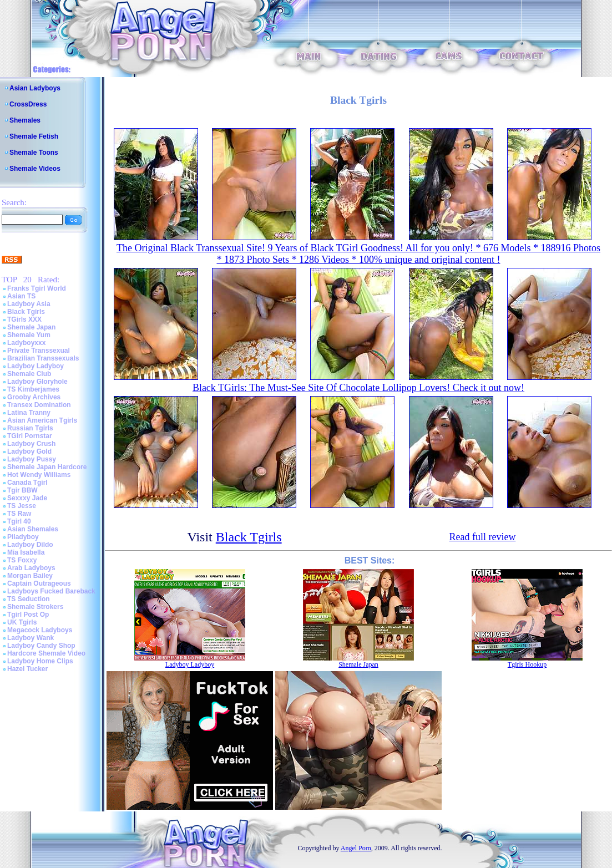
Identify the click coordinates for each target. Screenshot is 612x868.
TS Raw (19, 514)
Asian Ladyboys (35, 88)
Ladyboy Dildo (30, 545)
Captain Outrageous (39, 583)
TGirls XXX (24, 319)
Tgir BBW (22, 490)
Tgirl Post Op (28, 615)
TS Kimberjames (33, 389)
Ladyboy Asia (29, 304)
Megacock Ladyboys (40, 630)
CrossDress (28, 104)
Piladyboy (23, 537)
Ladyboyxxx (26, 343)
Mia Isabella (26, 552)
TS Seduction (29, 599)
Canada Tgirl (27, 483)
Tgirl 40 (19, 521)
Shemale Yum (29, 335)
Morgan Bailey (30, 576)
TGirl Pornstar (30, 436)
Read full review (482, 537)
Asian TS (21, 296)
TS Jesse (22, 506)
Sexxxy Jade (27, 498)
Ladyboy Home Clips (40, 661)
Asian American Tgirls (42, 420)
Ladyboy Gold (29, 451)
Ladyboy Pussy (32, 459)
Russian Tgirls (30, 428)
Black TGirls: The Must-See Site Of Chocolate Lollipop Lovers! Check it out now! (358, 388)
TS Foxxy (22, 560)
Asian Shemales (33, 529)
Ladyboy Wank (31, 638)
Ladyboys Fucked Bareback (51, 591)
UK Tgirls (22, 622)
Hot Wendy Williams (39, 475)
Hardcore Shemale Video (46, 653)
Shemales (25, 120)
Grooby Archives (34, 397)
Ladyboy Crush (31, 444)
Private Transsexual (39, 351)
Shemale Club (29, 374)
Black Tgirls (26, 312)
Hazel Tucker (27, 669)
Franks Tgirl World (37, 288)
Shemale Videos (35, 169)
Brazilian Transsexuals (43, 358)
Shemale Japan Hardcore (47, 467)
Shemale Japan (31, 327)
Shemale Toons (34, 153)
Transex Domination (39, 405)
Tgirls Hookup (527, 664)
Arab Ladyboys (31, 568)
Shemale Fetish (34, 136)
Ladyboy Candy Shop (41, 646)
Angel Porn (356, 848)
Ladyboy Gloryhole (37, 382)
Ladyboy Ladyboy (36, 366)
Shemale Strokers (35, 607)
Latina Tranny (29, 413)
